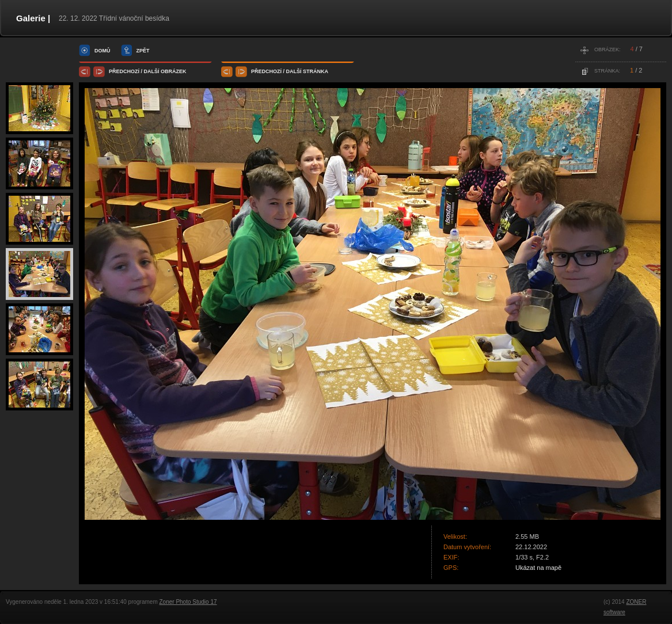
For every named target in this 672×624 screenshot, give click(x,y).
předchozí (124, 71)
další (152, 71)
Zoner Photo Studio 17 (188, 602)
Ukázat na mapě (538, 568)
